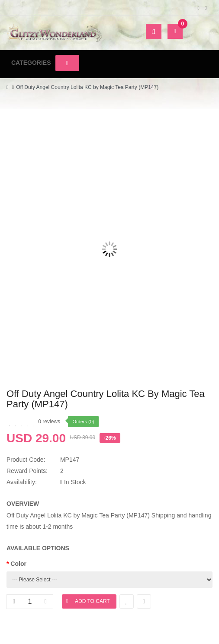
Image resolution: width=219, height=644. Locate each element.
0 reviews (49, 422)
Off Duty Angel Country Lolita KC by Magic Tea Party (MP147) (87, 87)
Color (18, 564)
